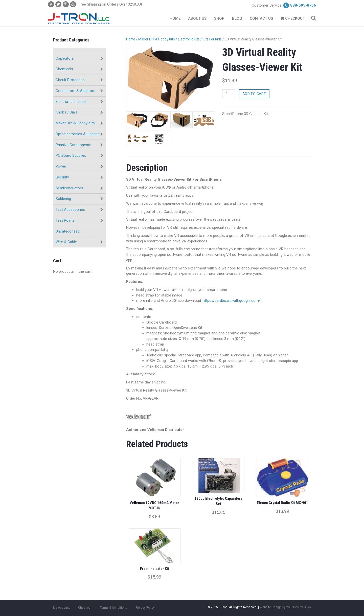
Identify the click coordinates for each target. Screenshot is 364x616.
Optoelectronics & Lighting (78, 134)
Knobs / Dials (67, 112)
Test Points (65, 220)
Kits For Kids (212, 39)
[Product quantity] (229, 94)
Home (175, 18)
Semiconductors (69, 188)
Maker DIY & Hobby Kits (75, 123)
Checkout (293, 18)
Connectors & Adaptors (75, 91)
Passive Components (73, 145)
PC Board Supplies (71, 155)
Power (61, 166)
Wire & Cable (66, 242)
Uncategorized (68, 231)
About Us (197, 18)
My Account (61, 607)
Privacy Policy (145, 607)
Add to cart (254, 94)
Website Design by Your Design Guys (285, 607)
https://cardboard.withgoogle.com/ (232, 301)
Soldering (63, 199)
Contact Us (261, 18)
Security (62, 177)
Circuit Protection (70, 80)
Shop (219, 18)
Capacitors (65, 58)
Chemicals (64, 69)
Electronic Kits (189, 39)
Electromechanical (71, 102)
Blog (237, 18)
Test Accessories (70, 210)
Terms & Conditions (113, 607)
